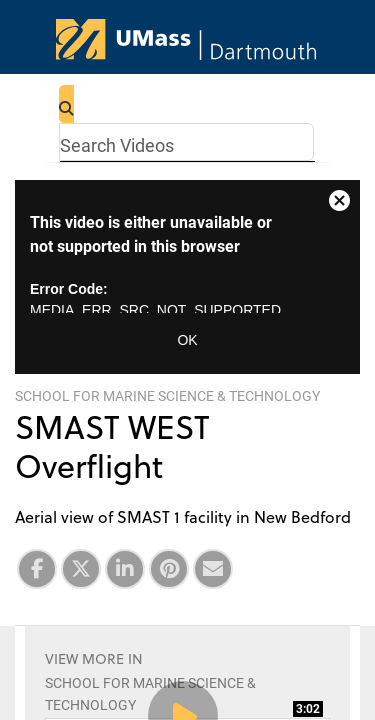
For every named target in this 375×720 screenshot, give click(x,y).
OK (187, 340)
